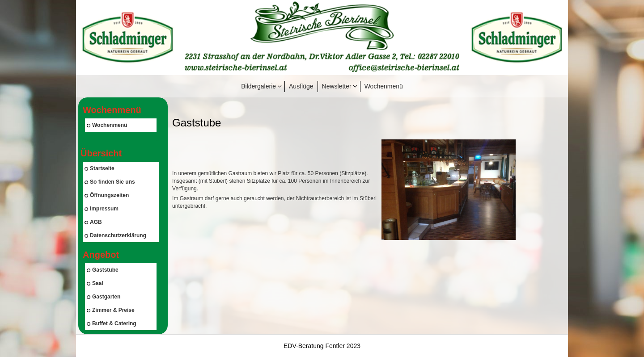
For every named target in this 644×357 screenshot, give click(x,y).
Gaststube (103, 270)
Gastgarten (104, 297)
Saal (95, 283)
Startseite (100, 168)
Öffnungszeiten (107, 195)
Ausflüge (301, 86)
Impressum (102, 209)
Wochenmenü (384, 86)
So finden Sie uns (110, 182)
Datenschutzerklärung (115, 235)
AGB (93, 222)
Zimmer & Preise (111, 310)
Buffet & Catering (112, 323)
